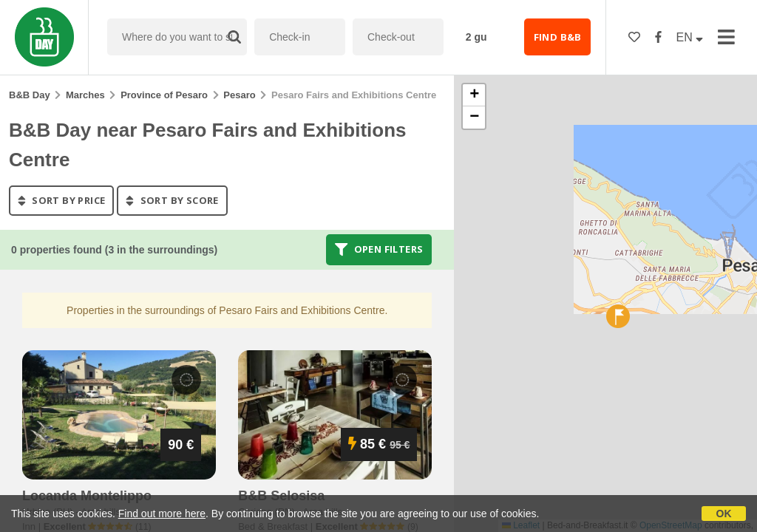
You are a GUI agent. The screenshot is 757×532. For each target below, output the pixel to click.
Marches (85, 95)
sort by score (172, 200)
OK (724, 514)
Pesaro (239, 95)
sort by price (61, 200)
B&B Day (30, 95)
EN (690, 37)
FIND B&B (558, 37)
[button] (618, 316)
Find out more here (162, 514)
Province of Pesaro (164, 95)
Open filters (379, 250)
